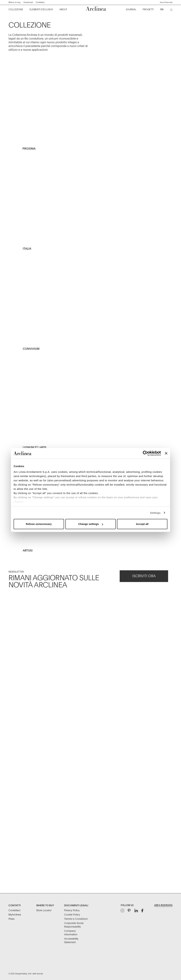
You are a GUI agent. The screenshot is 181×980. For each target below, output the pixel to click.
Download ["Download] (28, 2)
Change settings (91, 524)
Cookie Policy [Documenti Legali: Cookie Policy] (72, 915)
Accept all (142, 524)
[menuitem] (16, 10)
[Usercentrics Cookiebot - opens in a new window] (145, 453)
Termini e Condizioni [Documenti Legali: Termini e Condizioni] (76, 919)
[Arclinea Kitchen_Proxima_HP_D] (91, 109)
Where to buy (15, 2)
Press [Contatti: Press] (11, 919)
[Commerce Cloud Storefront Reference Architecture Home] (96, 9)
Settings (155, 513)
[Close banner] (166, 453)
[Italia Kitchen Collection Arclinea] (91, 217)
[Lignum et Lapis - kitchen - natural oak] (91, 416)
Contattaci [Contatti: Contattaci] (14, 911)
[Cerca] (172, 10)
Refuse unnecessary (39, 524)
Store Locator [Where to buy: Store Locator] (44, 911)
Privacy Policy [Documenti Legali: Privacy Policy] (72, 911)
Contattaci (40, 2)
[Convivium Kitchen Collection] (91, 317)
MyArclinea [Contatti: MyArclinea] (15, 915)
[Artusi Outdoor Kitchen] (91, 556)
